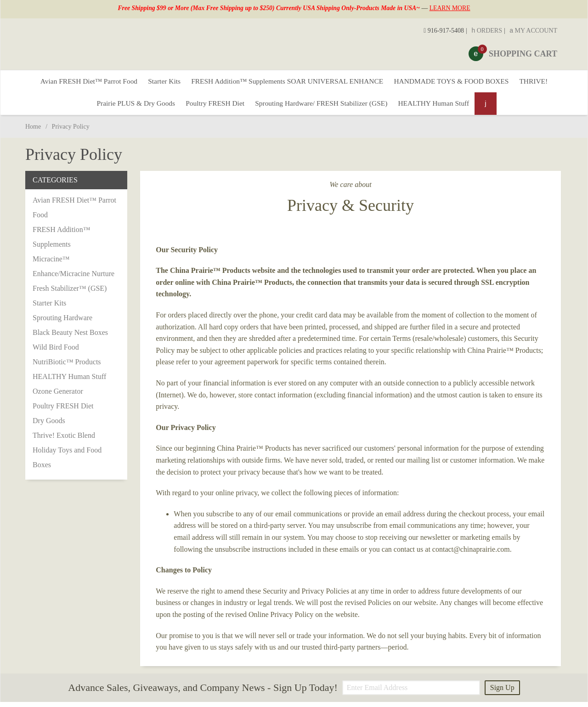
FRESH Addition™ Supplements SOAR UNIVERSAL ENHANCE (287, 82)
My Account (533, 31)
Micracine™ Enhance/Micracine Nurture (73, 271)
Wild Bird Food (56, 352)
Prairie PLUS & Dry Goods (128, 107)
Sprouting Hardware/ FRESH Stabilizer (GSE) (323, 107)
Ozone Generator (58, 396)
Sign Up (502, 693)
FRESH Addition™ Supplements (61, 242)
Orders (487, 31)
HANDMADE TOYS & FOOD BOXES (458, 82)
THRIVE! (545, 82)
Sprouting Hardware (62, 323)
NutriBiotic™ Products (67, 367)
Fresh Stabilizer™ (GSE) (70, 293)
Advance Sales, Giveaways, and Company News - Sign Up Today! (203, 693)
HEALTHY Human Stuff (441, 107)
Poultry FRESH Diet (212, 107)
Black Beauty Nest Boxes (70, 337)
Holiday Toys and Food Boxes (67, 462)
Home (33, 132)
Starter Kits (158, 82)
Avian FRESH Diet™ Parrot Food (79, 82)
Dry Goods (49, 426)
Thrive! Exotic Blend (64, 440)
